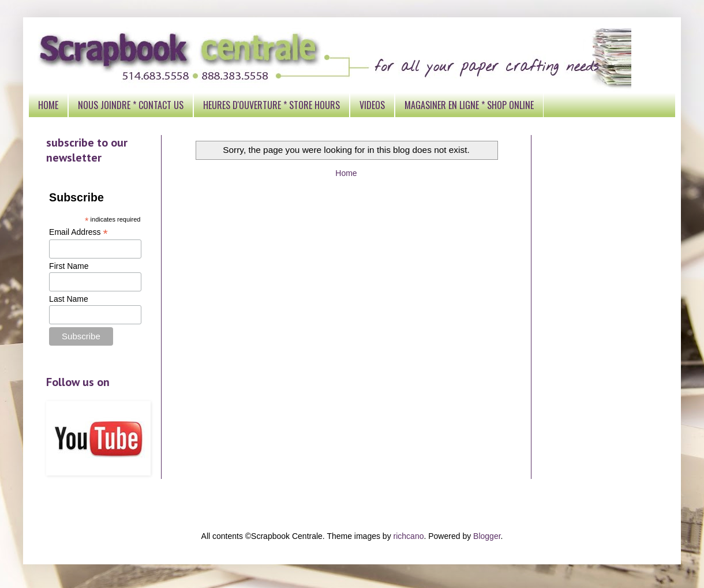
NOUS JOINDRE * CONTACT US (131, 105)
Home (346, 173)
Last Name (69, 299)
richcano (409, 536)
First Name (69, 266)
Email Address (78, 232)
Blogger (487, 536)
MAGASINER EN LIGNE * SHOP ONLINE (469, 105)
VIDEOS (372, 105)
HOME (48, 105)
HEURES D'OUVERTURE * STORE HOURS (272, 105)
